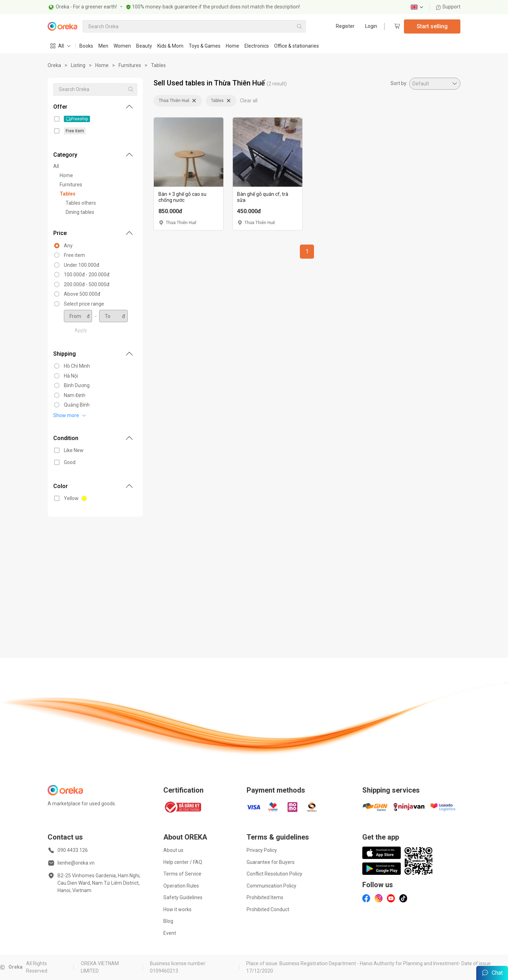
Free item (74, 255)
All (56, 166)
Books (86, 46)
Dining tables (80, 212)
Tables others (81, 203)
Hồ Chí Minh (77, 366)
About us (173, 850)
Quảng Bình (77, 405)
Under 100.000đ (81, 265)
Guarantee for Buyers (271, 862)
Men (103, 46)
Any (68, 246)
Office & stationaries (297, 46)
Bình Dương (77, 385)
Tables (158, 65)
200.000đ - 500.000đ (87, 284)
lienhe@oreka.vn (76, 863)
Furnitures (130, 65)
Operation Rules (181, 886)
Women (122, 46)
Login (371, 26)
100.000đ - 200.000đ (87, 275)
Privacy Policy (262, 850)
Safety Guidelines (183, 897)
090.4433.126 (73, 850)
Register (345, 26)
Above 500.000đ (82, 294)
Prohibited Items (265, 897)
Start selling (432, 26)
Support (448, 7)
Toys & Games (205, 46)
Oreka (54, 65)
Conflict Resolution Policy (274, 874)
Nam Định (75, 395)
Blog (168, 921)
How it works (177, 909)
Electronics (257, 46)
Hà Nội (71, 376)
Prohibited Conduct (268, 909)
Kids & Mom (170, 46)
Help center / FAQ (183, 862)
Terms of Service (182, 874)
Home (232, 46)
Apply (81, 330)
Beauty (144, 46)
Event (170, 933)
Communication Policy (271, 886)
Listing (78, 65)
